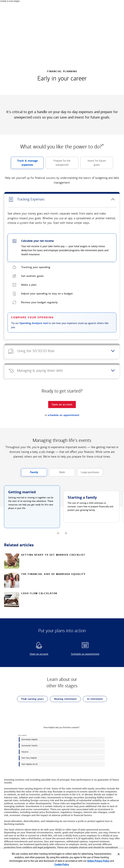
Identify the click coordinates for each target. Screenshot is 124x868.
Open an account (33, 654)
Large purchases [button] (88, 473)
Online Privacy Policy (98, 861)
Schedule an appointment (82, 654)
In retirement (93, 699)
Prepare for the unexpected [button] (58, 164)
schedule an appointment (63, 415)
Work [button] (57, 473)
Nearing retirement (63, 699)
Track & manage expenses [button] (24, 164)
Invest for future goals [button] (93, 164)
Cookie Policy (62, 864)
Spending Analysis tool (34, 323)
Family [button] (30, 473)
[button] (62, 199)
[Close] (119, 854)
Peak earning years (30, 699)
